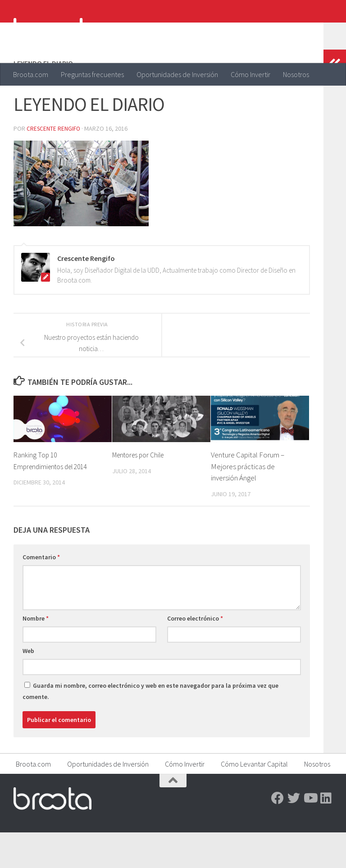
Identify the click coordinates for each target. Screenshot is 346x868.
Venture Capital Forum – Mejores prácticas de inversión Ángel (248, 502)
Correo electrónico (195, 654)
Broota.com (31, 74)
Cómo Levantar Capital (254, 799)
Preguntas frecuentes (92, 74)
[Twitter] (294, 834)
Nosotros (296, 74)
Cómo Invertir (250, 74)
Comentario (41, 593)
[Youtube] (310, 834)
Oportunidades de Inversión (177, 74)
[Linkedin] (326, 834)
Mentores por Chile (142, 490)
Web (28, 686)
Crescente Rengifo (54, 164)
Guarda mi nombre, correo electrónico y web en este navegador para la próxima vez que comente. (150, 727)
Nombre (36, 654)
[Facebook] (278, 834)
